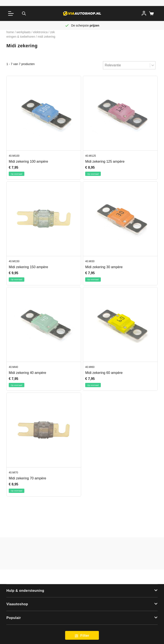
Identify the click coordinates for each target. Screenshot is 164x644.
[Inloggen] (144, 13)
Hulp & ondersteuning (25, 591)
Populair (14, 618)
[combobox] (127, 65)
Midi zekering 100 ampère (28, 161)
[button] (82, 591)
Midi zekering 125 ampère (105, 161)
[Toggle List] (153, 65)
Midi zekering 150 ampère (28, 267)
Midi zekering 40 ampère (27, 373)
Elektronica (40, 32)
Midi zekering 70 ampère (27, 478)
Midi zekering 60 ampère (104, 373)
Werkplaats (24, 32)
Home (10, 32)
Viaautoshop (17, 604)
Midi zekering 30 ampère (104, 267)
